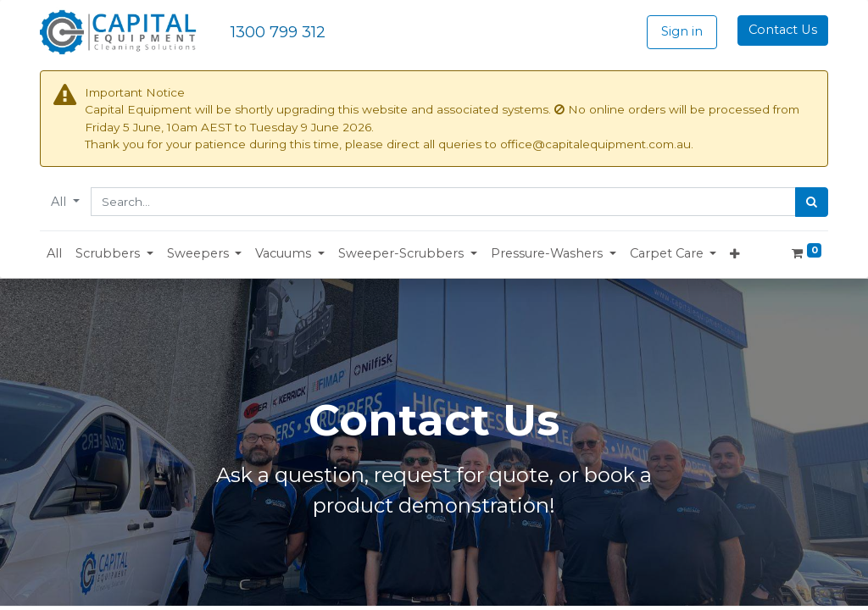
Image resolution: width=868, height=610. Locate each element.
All (60, 202)
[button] (114, 254)
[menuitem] (54, 254)
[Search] (812, 202)
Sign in (682, 31)
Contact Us (783, 30)
